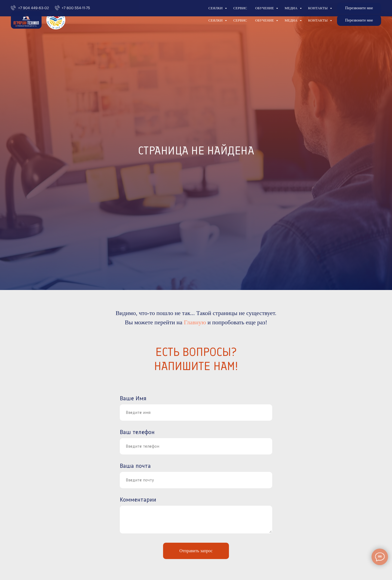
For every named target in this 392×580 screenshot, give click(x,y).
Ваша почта (135, 466)
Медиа (291, 20)
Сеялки (216, 20)
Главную (195, 322)
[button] (359, 20)
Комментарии (138, 500)
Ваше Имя (133, 398)
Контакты (318, 20)
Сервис (240, 20)
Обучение (265, 20)
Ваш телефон (137, 432)
